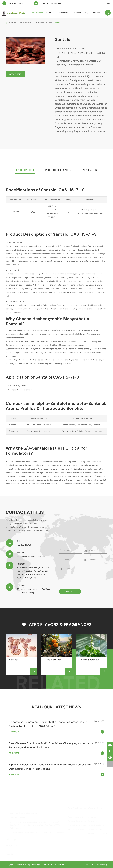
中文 (109, 3)
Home (11, 22)
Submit (70, 591)
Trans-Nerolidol (53, 662)
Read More (56, 732)
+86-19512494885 (16, 3)
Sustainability (63, 15)
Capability (77, 15)
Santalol (57, 22)
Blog (87, 15)
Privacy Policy (101, 864)
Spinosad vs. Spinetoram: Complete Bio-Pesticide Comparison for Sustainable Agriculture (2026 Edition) (48, 724)
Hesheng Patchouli (90, 662)
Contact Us (97, 15)
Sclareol (13, 662)
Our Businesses (36, 15)
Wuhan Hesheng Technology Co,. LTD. (32, 864)
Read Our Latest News (56, 707)
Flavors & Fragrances (42, 22)
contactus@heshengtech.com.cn (54, 3)
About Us (50, 15)
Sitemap (89, 864)
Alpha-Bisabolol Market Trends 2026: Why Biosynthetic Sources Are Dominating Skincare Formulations (50, 767)
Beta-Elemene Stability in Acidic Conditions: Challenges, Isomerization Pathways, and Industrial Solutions (51, 745)
